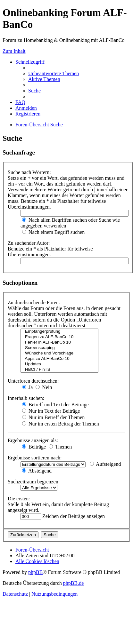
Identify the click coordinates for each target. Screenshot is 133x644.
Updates (59, 364)
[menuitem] (54, 73)
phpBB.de (73, 583)
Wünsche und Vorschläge (59, 353)
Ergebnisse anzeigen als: (33, 440)
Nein (44, 387)
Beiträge (34, 447)
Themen (60, 447)
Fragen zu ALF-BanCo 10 (59, 337)
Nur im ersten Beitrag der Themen (61, 424)
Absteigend (37, 471)
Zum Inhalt (14, 51)
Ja (27, 387)
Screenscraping (59, 348)
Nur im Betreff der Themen (53, 417)
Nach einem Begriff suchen (53, 232)
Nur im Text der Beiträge (51, 411)
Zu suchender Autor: (29, 243)
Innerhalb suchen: (26, 398)
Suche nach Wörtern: (29, 172)
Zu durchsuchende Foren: (34, 302)
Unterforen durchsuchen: (33, 381)
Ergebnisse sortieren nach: (35, 458)
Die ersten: (19, 499)
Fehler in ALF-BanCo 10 (59, 342)
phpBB (35, 572)
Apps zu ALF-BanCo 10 (59, 359)
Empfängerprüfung (59, 332)
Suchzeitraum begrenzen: (34, 482)
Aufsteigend (105, 464)
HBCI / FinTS (59, 370)
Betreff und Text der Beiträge (55, 405)
